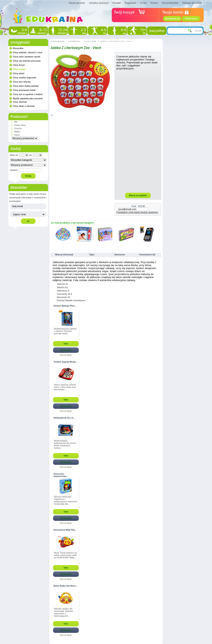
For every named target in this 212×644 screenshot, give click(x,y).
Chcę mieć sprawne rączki (27, 57)
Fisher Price (20, 125)
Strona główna (57, 41)
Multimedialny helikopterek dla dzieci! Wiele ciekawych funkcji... (65, 444)
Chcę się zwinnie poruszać (27, 61)
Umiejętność (20, 42)
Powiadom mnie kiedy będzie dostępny (137, 212)
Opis (92, 255)
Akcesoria (120, 255)
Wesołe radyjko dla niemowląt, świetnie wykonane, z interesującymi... (64, 612)
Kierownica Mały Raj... (65, 530)
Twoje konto (191, 19)
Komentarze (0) (147, 255)
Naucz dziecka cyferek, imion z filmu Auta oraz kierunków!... (65, 387)
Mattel (17, 132)
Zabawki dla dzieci (192, 3)
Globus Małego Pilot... (65, 306)
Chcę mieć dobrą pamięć (26, 86)
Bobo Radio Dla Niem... (66, 586)
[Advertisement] (138, 131)
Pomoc (154, 3)
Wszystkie (18, 48)
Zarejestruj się (172, 19)
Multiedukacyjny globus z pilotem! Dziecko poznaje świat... (65, 331)
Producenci (19, 117)
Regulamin (130, 3)
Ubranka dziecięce (99, 3)
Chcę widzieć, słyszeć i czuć (28, 52)
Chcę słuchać (20, 102)
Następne (160, 234)
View (66, 344)
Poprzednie (51, 234)
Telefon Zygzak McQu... (66, 362)
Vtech (17, 135)
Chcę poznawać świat (24, 90)
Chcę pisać (19, 73)
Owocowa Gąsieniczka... (61, 475)
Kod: (134, 206)
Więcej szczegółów (138, 195)
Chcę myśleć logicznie (25, 78)
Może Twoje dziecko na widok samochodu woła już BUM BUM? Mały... (65, 555)
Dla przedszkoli (170, 3)
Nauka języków (77, 3)
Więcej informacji (64, 255)
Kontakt (117, 3)
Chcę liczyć (19, 65)
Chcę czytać (19, 69)
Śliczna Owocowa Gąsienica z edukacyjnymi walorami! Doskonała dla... (66, 500)
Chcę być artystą (22, 82)
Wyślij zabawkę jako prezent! (28, 98)
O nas (143, 3)
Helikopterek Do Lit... (64, 418)
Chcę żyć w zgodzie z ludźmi (28, 94)
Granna (18, 128)
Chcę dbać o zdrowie (24, 106)
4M (16, 122)
